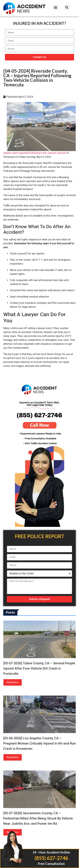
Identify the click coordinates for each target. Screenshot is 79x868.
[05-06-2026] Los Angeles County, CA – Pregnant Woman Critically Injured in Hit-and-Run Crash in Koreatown (39, 743)
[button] (56, 7)
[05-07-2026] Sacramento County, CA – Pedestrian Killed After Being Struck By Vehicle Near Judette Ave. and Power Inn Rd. (38, 818)
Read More (13, 682)
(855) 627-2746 (51, 858)
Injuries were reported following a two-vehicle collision (35, 153)
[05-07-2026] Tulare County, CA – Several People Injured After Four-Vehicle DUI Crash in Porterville (39, 668)
